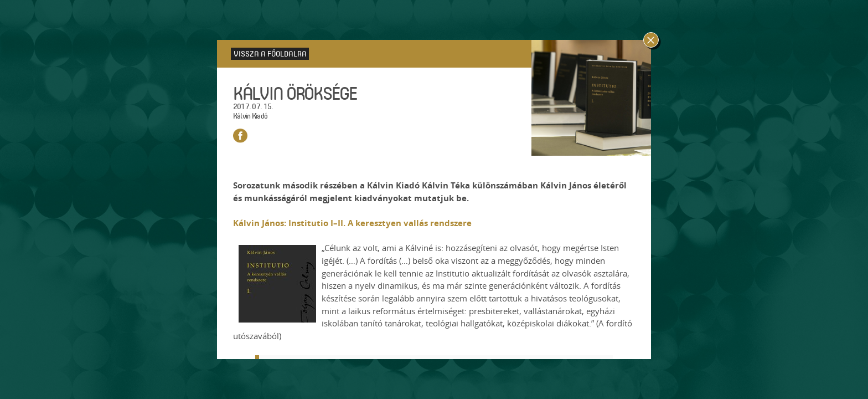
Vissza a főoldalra (270, 53)
